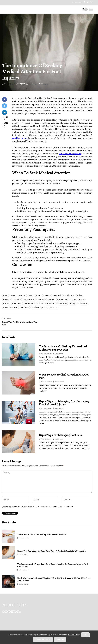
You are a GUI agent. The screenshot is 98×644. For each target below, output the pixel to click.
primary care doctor (11, 307)
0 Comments (45, 84)
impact (7, 303)
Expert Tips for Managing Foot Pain (60, 435)
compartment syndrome (70, 154)
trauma (7, 299)
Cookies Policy (74, 635)
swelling (42, 299)
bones (39, 295)
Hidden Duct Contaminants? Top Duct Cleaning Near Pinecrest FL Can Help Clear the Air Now (54, 580)
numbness (63, 303)
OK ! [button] (85, 635)
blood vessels (31, 303)
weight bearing (63, 299)
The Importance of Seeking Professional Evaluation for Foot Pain (63, 348)
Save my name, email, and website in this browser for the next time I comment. (39, 507)
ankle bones (70, 295)
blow (80, 295)
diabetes (54, 307)
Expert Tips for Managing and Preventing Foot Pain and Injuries (64, 403)
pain (32, 295)
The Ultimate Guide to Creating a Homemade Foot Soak (42, 535)
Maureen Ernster (9, 84)
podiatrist (25, 307)
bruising (51, 299)
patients (23, 295)
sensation (84, 303)
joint (74, 299)
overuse (16, 299)
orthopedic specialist (40, 307)
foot (6, 295)
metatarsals (58, 295)
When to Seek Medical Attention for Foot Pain (64, 376)
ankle (14, 295)
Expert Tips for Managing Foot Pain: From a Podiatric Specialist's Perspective (52, 551)
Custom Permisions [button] (43, 640)
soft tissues (18, 303)
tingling (74, 303)
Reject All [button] (60, 640)
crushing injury (20, 138)
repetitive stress (29, 299)
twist (82, 299)
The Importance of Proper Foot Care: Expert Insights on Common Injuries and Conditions (52, 565)
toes (48, 295)
